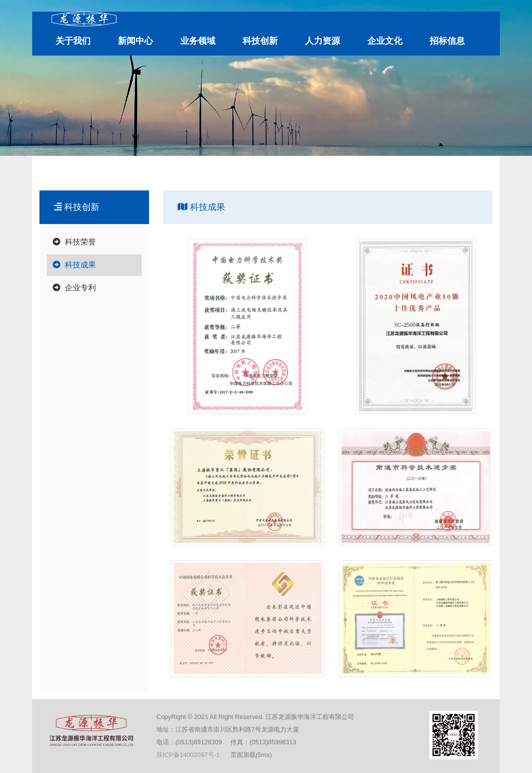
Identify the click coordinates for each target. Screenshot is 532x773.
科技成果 (219, 171)
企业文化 (385, 41)
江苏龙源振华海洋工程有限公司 (107, 171)
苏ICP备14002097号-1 (188, 755)
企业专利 (74, 288)
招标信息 (447, 41)
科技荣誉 (74, 242)
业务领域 (198, 41)
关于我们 (73, 41)
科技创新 (260, 41)
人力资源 (323, 41)
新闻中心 (135, 41)
